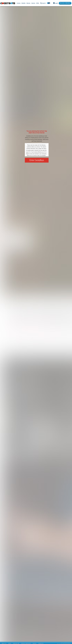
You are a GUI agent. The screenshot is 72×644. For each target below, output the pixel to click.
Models (24, 3)
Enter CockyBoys (37, 160)
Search (44, 3)
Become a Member (65, 3)
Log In (57, 3)
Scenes (19, 3)
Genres (33, 3)
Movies (28, 3)
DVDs (38, 3)
